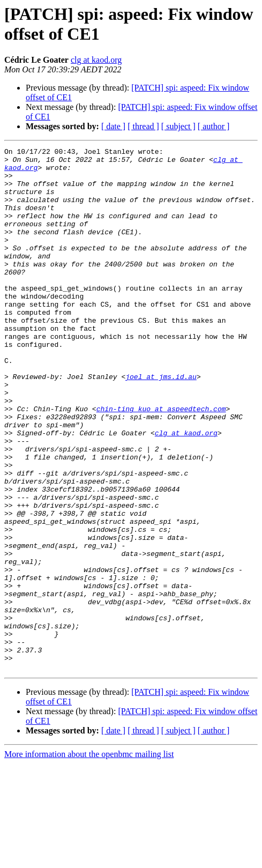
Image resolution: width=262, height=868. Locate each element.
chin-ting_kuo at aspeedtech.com (161, 462)
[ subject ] (178, 126)
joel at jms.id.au (161, 423)
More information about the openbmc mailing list (89, 859)
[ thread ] (143, 126)
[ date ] (113, 126)
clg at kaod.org (96, 60)
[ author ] (214, 126)
